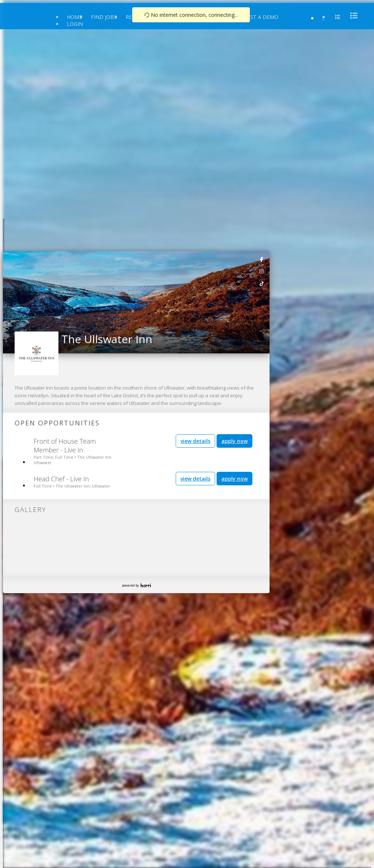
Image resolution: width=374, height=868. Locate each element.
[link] (262, 259)
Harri (146, 585)
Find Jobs (104, 17)
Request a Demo (256, 17)
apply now (234, 441)
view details (195, 441)
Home (75, 17)
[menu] (352, 16)
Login (75, 24)
